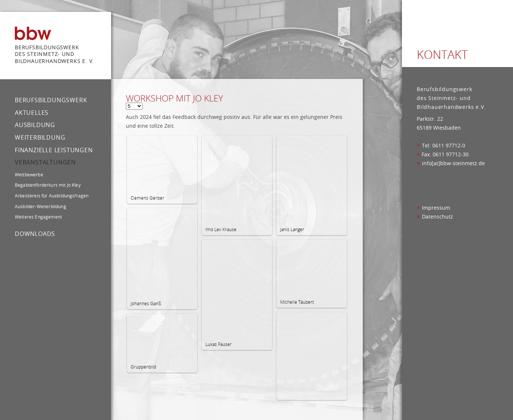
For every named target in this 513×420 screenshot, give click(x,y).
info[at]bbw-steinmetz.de (453, 163)
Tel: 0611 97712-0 (444, 146)
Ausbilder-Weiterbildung (41, 206)
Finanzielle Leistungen (54, 150)
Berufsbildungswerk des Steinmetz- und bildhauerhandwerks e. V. (54, 54)
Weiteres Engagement (38, 217)
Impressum (436, 208)
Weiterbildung (40, 137)
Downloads (35, 234)
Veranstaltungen (45, 162)
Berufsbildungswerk (51, 100)
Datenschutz (437, 217)
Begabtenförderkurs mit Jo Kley (48, 185)
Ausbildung (35, 125)
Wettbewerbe (29, 174)
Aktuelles (32, 113)
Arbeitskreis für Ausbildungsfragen (52, 196)
